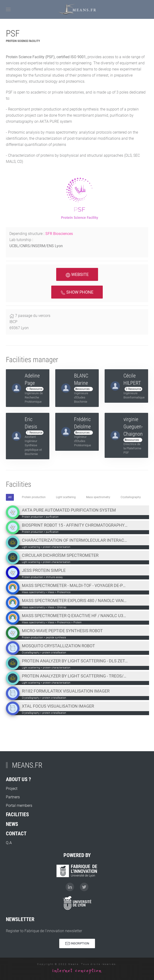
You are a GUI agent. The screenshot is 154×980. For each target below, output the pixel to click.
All (10, 497)
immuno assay (54, 577)
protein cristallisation (54, 653)
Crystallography (131, 497)
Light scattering (66, 497)
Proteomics (64, 592)
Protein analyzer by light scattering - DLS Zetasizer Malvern (75, 661)
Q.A (9, 862)
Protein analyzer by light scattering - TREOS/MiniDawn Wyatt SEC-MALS (75, 676)
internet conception (77, 971)
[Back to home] (77, 9)
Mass (51, 592)
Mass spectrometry (98, 497)
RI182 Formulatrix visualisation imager (66, 691)
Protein (77, 622)
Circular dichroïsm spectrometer (60, 555)
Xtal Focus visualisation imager (58, 706)
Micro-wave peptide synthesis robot (62, 631)
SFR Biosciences (59, 234)
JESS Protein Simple (44, 570)
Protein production (34, 497)
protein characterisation (57, 547)
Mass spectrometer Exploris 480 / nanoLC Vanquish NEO (75, 601)
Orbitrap (62, 607)
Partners (13, 817)
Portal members (19, 825)
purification (52, 517)
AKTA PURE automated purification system (69, 510)
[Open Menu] (8, 9)
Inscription (77, 947)
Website (77, 275)
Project (12, 808)
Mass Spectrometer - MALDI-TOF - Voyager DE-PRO (75, 585)
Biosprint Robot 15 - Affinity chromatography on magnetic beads (75, 525)
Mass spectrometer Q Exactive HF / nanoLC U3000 (75, 616)
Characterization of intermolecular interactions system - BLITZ (75, 540)
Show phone (77, 292)
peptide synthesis (56, 638)
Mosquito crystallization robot (58, 646)
